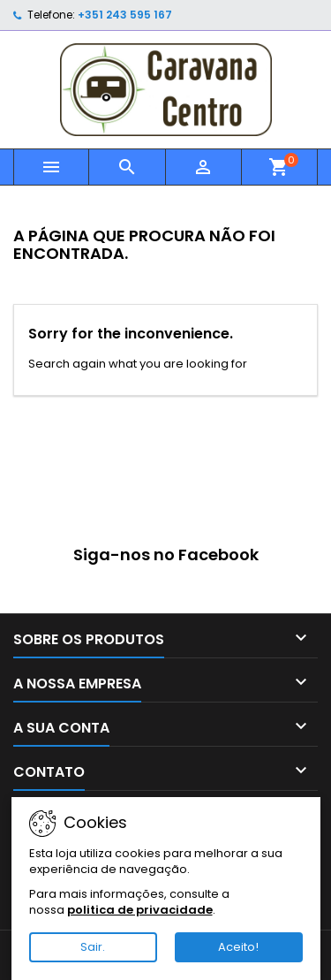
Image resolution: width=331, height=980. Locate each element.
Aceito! (238, 947)
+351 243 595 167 (125, 15)
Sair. (93, 947)
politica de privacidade (140, 910)
